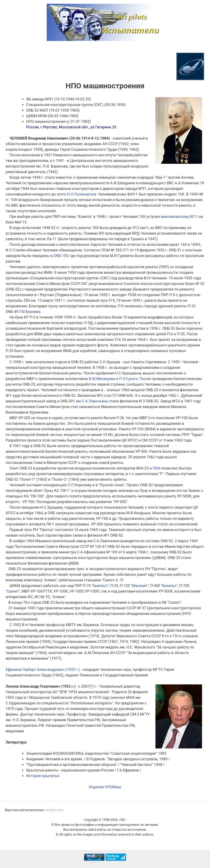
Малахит (140, 586)
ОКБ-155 (61, 256)
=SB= (122, 820)
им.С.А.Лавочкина (92, 401)
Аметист (100, 586)
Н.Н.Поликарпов (81, 194)
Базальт (170, 586)
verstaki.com (54, 810)
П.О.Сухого (128, 379)
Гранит (13, 591)
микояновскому (175, 217)
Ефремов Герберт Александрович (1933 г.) (43, 670)
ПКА (156, 468)
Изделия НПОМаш (105, 787)
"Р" (161, 474)
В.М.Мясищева (102, 379)
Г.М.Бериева (30, 312)
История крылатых (43, 776)
